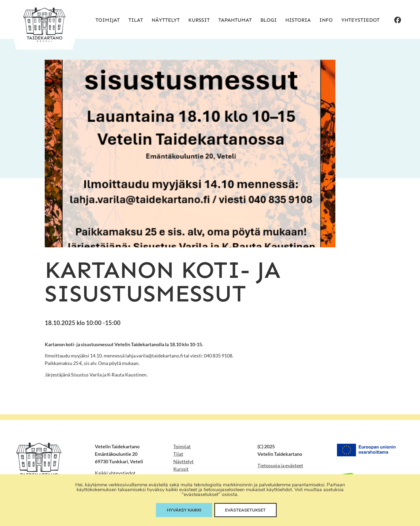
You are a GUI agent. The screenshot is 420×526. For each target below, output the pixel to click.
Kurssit (199, 20)
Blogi (269, 20)
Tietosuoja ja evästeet (280, 465)
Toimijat (108, 20)
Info (326, 20)
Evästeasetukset (247, 510)
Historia (298, 20)
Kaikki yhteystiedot (115, 473)
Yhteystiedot (360, 20)
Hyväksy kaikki (183, 510)
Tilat (136, 20)
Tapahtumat (235, 20)
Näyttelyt (166, 20)
